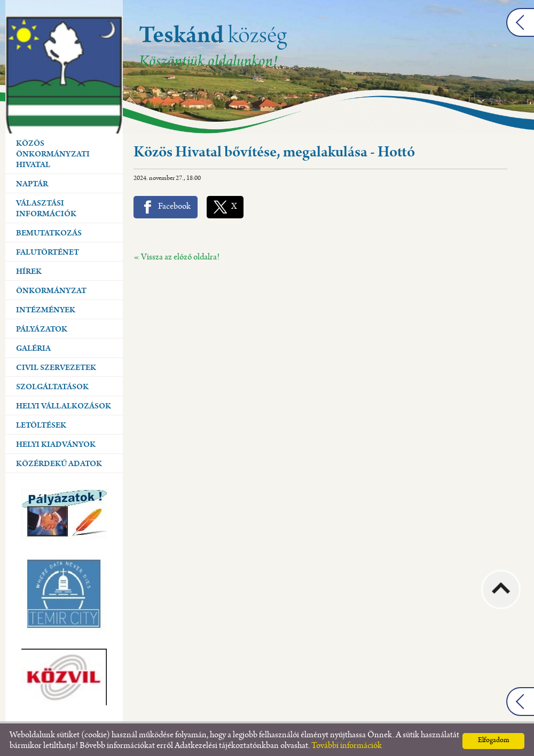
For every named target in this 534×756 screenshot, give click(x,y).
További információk (347, 743)
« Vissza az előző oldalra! (176, 255)
